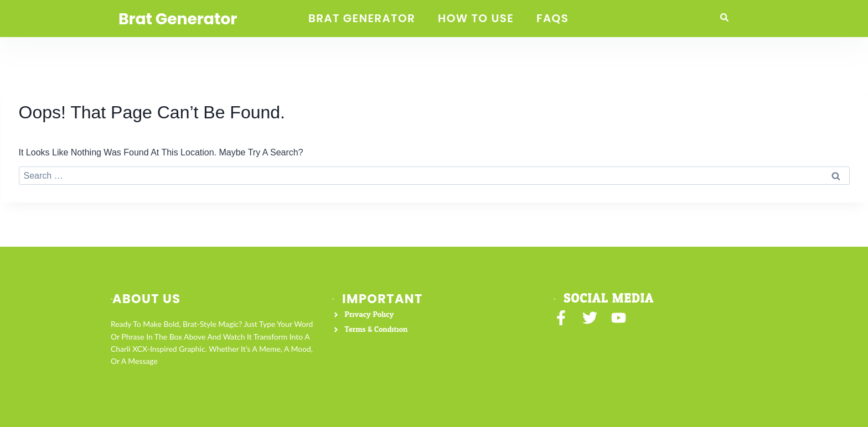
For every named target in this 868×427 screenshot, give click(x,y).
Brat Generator (182, 19)
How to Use (476, 19)
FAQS (552, 19)
